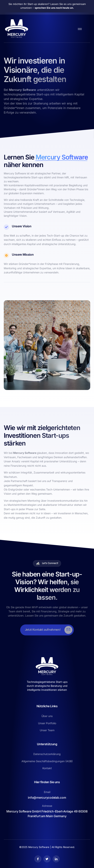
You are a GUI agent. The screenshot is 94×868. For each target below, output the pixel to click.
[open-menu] (79, 29)
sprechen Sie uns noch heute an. (54, 8)
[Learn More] (47, 630)
